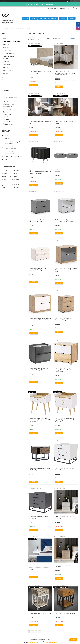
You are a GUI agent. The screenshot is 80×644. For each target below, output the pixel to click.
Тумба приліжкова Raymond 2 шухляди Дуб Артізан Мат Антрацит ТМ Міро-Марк (66, 270)
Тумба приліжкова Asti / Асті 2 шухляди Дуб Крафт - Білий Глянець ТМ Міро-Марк (65, 370)
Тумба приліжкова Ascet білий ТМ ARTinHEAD (64, 469)
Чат (73, 640)
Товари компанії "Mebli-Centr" (11, 41)
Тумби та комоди (14, 28)
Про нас (4, 77)
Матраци (63, 18)
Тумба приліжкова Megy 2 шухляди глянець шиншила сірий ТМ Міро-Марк (66, 221)
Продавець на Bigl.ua (40, 641)
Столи (5, 61)
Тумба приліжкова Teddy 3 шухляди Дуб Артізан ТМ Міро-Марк (65, 319)
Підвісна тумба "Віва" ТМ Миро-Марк (40, 565)
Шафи (5, 67)
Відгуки (4, 80)
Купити (34, 85)
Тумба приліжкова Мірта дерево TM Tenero (65, 122)
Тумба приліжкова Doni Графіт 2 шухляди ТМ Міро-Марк (39, 221)
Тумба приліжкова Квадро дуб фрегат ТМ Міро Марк (40, 469)
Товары (6, 28)
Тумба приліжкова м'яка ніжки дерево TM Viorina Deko (40, 72)
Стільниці (4, 38)
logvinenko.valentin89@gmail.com (13, 156)
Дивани (25, 18)
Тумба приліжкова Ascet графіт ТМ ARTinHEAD (39, 517)
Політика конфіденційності (50, 642)
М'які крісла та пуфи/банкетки (48, 18)
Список (76, 38)
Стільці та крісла (7, 54)
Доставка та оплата (7, 83)
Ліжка (33, 18)
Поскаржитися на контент (36, 642)
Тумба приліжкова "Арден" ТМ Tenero (40, 613)
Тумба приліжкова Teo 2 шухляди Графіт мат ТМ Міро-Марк (39, 369)
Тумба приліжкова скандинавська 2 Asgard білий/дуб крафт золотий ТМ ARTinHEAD (65, 420)
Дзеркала (5, 73)
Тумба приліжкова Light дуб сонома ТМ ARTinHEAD (65, 566)
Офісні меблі (6, 70)
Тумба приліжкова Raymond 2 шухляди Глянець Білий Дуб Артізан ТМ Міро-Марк (40, 320)
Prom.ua (48, 639)
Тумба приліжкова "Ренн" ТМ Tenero (65, 613)
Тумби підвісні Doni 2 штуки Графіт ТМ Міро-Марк (66, 171)
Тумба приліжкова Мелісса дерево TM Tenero (40, 122)
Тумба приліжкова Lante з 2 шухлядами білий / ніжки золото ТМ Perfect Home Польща (65, 73)
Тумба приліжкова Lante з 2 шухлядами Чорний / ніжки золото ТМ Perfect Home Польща (40, 172)
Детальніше (49, 4)
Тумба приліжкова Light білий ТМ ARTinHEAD (64, 517)
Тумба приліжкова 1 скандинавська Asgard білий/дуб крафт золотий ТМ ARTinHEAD (40, 420)
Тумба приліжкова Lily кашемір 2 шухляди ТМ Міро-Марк (38, 269)
